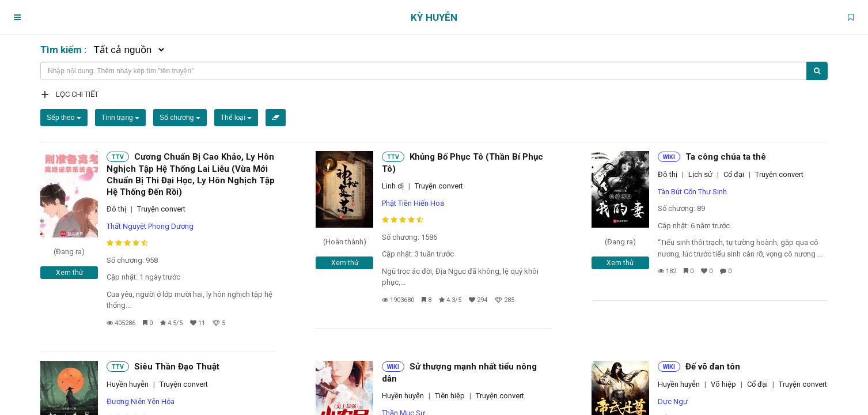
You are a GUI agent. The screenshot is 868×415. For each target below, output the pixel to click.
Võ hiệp (723, 384)
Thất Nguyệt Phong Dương (150, 226)
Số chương (180, 118)
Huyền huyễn (128, 384)
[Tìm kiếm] (817, 71)
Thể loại (236, 118)
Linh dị (393, 186)
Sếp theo (64, 118)
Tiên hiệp (450, 396)
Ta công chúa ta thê (726, 157)
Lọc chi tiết (77, 94)
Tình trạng (120, 118)
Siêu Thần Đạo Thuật (177, 367)
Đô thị (116, 209)
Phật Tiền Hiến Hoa (413, 203)
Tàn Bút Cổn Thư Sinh (692, 192)
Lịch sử (700, 174)
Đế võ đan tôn (713, 367)
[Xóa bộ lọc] (276, 118)
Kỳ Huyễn (434, 17)
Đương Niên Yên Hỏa (141, 401)
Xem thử (69, 273)
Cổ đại (734, 174)
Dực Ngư (673, 401)
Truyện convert (161, 209)
